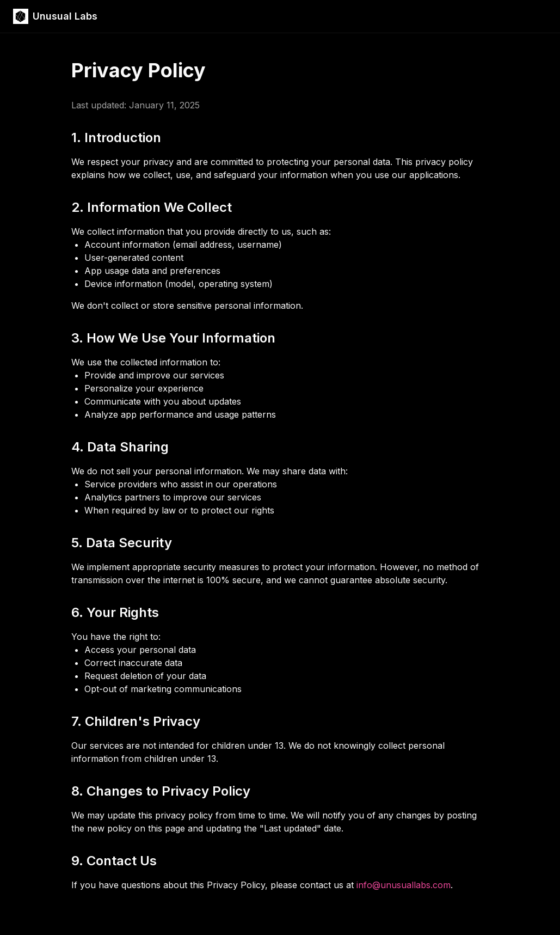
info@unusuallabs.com (404, 885)
